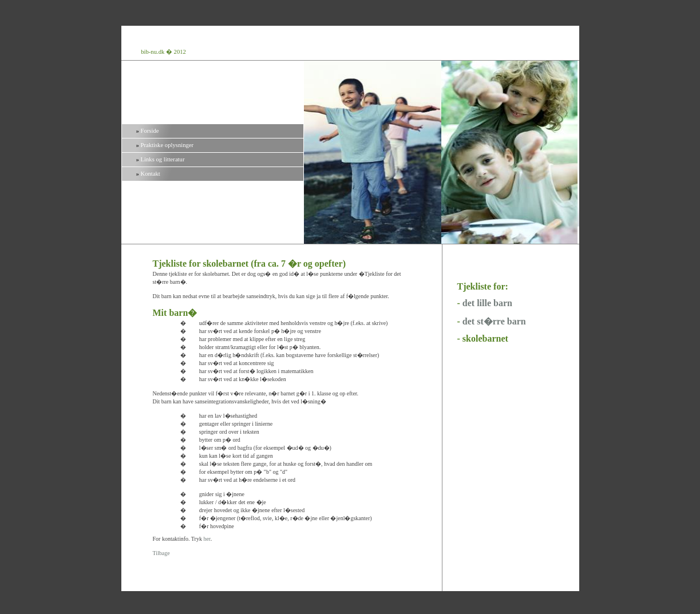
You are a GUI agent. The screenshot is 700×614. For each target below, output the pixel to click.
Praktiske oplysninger (167, 145)
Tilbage (161, 553)
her (207, 539)
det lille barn (487, 303)
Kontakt (151, 174)
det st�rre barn (494, 321)
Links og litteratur (163, 159)
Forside (150, 131)
